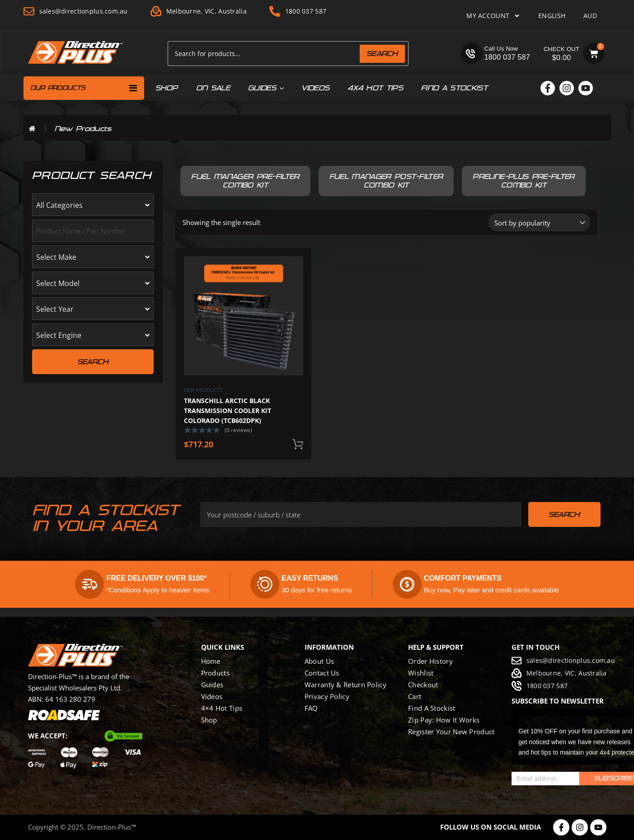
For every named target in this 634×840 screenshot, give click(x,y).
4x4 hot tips (375, 88)
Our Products (84, 88)
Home (211, 661)
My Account (493, 16)
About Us (319, 661)
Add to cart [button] (298, 445)
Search (382, 54)
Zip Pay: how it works (444, 720)
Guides (266, 88)
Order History (430, 661)
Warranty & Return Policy (345, 685)
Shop (167, 88)
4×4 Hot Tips (222, 708)
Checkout (423, 685)
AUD (590, 16)
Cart (415, 696)
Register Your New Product (451, 732)
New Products (203, 390)
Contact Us (322, 673)
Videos (315, 88)
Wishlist (421, 673)
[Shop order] (540, 222)
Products (215, 673)
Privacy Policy (327, 696)
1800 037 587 (507, 57)
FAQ (311, 708)
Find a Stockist (454, 88)
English (552, 16)
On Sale (213, 88)
